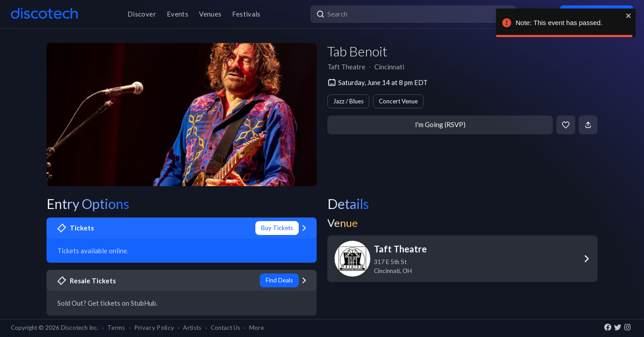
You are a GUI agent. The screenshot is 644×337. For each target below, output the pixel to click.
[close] (629, 16)
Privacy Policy (154, 328)
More (256, 328)
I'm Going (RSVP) (440, 124)
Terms (116, 328)
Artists (192, 328)
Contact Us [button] (225, 328)
